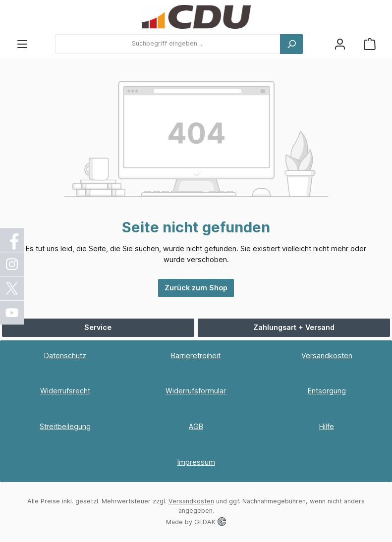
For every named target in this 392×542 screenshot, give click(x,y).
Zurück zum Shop (196, 288)
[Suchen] (291, 44)
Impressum (196, 462)
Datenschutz (65, 355)
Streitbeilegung (65, 426)
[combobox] (168, 44)
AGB (196, 426)
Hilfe (327, 426)
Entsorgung (327, 391)
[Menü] (22, 44)
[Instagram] (12, 264)
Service (98, 327)
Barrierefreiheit (196, 355)
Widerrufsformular (196, 391)
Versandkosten (327, 355)
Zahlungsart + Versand (294, 327)
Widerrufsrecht (65, 391)
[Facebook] (12, 240)
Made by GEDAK (196, 522)
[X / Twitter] (12, 288)
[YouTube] (12, 313)
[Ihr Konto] (340, 44)
